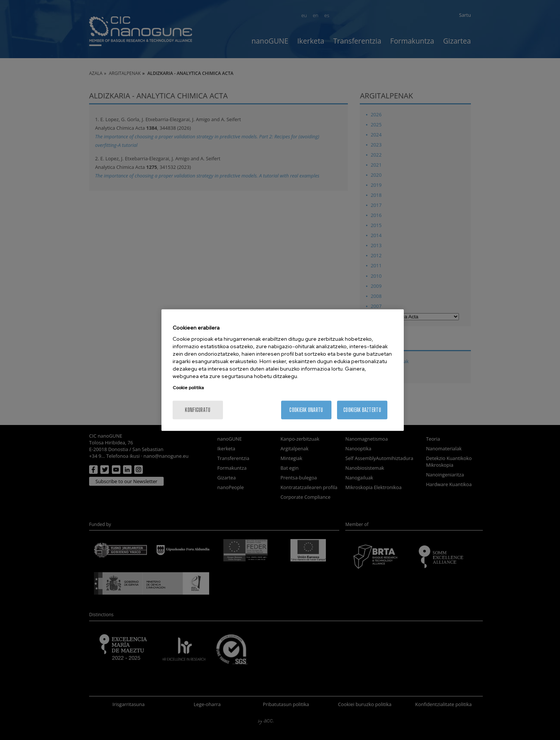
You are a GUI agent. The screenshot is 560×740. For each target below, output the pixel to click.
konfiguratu (198, 410)
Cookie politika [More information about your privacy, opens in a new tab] (188, 388)
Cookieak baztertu (362, 410)
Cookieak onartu (306, 410)
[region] (283, 370)
